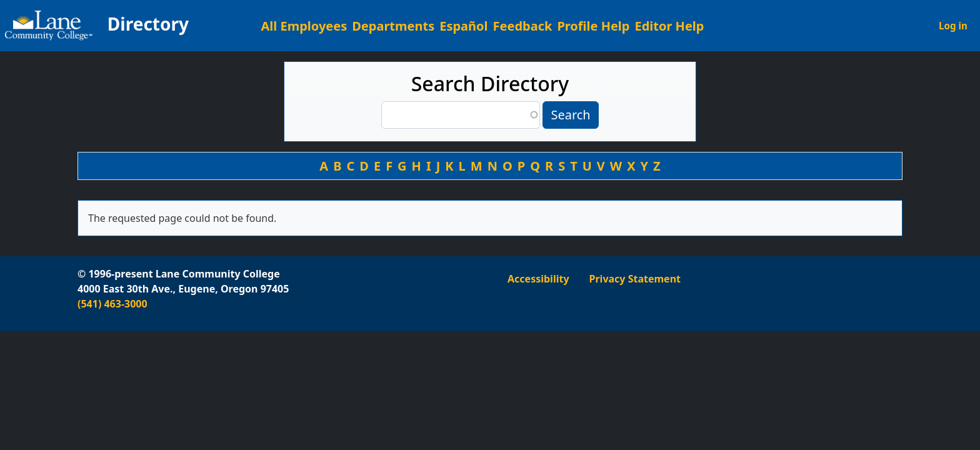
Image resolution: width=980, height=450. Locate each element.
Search (570, 115)
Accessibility (538, 279)
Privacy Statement (635, 279)
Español (463, 26)
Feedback (523, 26)
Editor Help (669, 26)
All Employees (304, 26)
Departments (393, 26)
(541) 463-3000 (112, 304)
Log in (953, 26)
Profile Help (593, 26)
